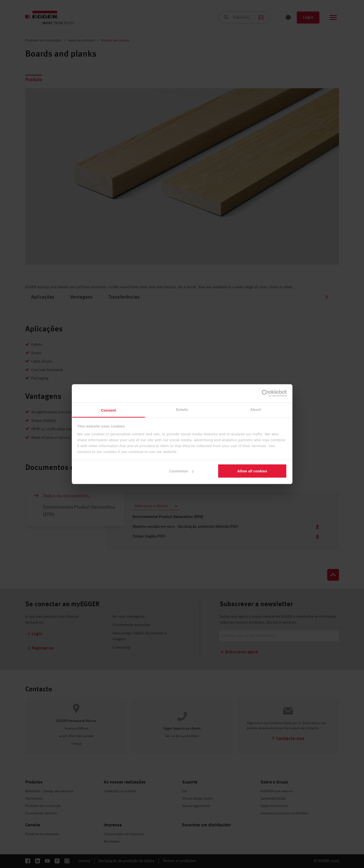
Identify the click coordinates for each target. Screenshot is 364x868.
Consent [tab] (108, 410)
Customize (182, 471)
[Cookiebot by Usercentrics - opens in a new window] (265, 393)
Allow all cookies (252, 471)
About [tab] (256, 409)
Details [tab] (182, 409)
